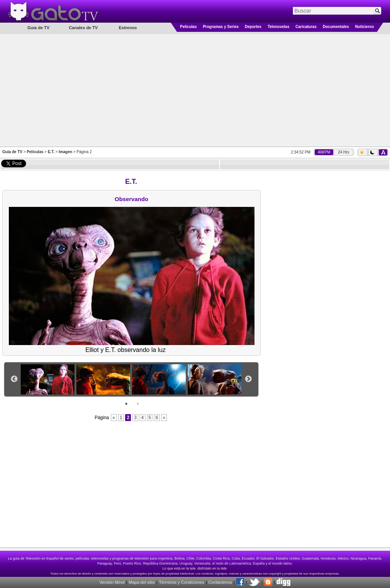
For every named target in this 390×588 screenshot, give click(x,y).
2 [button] (138, 404)
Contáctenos (220, 582)
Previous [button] (14, 379)
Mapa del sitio (142, 582)
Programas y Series (221, 27)
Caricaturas (306, 27)
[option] (49, 379)
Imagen (65, 152)
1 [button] (126, 404)
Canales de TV (83, 28)
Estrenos (128, 28)
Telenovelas (278, 27)
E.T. (51, 152)
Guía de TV (12, 152)
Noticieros (364, 27)
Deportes (253, 27)
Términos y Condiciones (182, 582)
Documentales (336, 27)
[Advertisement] (195, 90)
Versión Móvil (112, 582)
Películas (188, 27)
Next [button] (248, 379)
